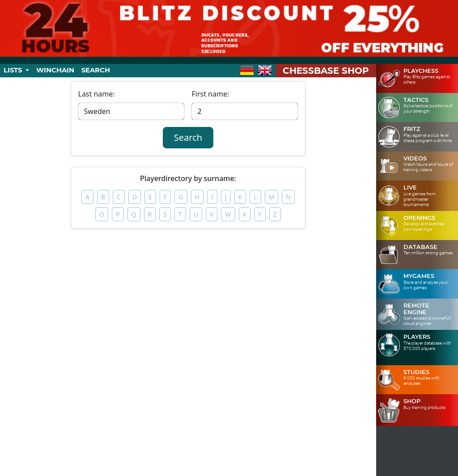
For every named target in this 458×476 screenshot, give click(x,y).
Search (96, 70)
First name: (210, 94)
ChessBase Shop (326, 71)
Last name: (97, 94)
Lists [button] (14, 70)
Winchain (55, 70)
